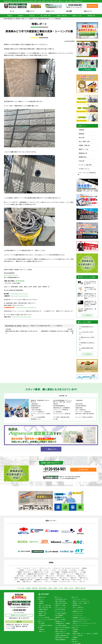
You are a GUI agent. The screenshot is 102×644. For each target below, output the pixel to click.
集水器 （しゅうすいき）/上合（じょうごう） (26, 578)
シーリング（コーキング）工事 (34, 570)
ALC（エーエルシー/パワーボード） (71, 568)
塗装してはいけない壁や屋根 (62, 628)
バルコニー (47, 570)
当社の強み (76, 630)
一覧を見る (87, 315)
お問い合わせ (75, 642)
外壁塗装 (10, 16)
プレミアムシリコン (78, 615)
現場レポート (42, 632)
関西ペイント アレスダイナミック (81, 601)
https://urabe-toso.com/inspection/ (26, 308)
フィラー (35, 568)
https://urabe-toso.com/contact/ (22, 317)
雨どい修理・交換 (46, 16)
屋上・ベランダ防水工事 (45, 605)
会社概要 (75, 632)
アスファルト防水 (63, 570)
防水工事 (32, 16)
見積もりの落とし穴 (60, 632)
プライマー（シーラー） (45, 568)
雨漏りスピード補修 (60, 605)
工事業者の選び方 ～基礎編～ (63, 623)
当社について (88, 11)
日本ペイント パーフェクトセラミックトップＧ (85, 623)
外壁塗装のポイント (60, 622)
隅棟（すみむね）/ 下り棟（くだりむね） (72, 580)
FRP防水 (55, 582)
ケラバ (16, 580)
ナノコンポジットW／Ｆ (79, 609)
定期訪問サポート (60, 618)
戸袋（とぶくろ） (50, 576)
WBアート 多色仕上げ (78, 607)
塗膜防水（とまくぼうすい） (25, 572)
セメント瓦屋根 (55, 572)
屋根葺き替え (83, 157)
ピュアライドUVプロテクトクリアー (82, 620)
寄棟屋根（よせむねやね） (27, 580)
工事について (30, 11)
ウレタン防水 (73, 570)
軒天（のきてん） (64, 578)
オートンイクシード (60, 611)
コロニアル (82, 582)
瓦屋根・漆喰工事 (62, 16)
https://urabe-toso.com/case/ (19, 294)
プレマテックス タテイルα (80, 599)
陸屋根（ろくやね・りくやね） (42, 572)
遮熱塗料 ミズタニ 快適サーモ (81, 603)
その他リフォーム (84, 169)
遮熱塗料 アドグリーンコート (80, 622)
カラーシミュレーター (61, 607)
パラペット (48, 582)
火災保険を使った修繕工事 (45, 626)
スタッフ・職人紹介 (78, 636)
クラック (19, 568)
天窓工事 (82, 161)
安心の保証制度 (59, 615)
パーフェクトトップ (78, 613)
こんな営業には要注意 (61, 626)
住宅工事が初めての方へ (61, 599)
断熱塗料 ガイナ (77, 605)
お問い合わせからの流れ (61, 603)
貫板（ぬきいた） (84, 578)
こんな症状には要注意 (61, 613)
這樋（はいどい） (82, 576)
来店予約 (74, 640)
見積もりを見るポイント (61, 630)
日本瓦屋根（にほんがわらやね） (70, 572)
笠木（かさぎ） (20, 576)
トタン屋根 (83, 572)
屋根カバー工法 (77, 16)
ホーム (12, 11)
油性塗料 (84, 568)
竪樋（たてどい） (38, 582)
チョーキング (27, 568)
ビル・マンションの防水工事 (46, 620)
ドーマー (87, 580)
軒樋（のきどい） (27, 582)
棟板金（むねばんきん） (51, 578)
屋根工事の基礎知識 (60, 640)
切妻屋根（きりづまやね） (42, 580)
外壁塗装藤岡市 (87, 371)
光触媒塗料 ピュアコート (79, 618)
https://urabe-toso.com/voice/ (20, 296)
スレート (75, 582)
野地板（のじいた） (81, 574)
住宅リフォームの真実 (60, 620)
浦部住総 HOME (42, 597)
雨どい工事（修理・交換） (45, 607)
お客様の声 (42, 630)
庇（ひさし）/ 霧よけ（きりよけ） (35, 576)
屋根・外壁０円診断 (60, 601)
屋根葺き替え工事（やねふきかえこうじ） (38, 574)
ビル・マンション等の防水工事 (87, 174)
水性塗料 (22, 570)
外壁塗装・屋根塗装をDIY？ (62, 636)
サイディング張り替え (86, 165)
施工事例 (69, 11)
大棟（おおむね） (55, 580)
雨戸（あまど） (61, 576)
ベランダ (54, 570)
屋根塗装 (21, 16)
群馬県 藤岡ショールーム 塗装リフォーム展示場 (85, 634)
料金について (50, 11)
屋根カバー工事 (43, 613)
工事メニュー (41, 599)
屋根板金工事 (91, 16)
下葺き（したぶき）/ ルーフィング (65, 574)
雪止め (52, 574)
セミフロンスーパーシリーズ (80, 626)
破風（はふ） (74, 578)
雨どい (41, 578)
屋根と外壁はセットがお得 (62, 638)
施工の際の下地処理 (60, 609)
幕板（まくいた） (71, 576)
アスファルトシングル (65, 582)
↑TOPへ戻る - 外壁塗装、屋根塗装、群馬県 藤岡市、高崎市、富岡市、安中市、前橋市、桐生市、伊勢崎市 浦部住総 (51, 588)
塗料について (75, 597)
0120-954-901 (75, 5)
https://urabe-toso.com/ (11, 275)
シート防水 (81, 570)
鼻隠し (19, 582)
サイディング (57, 568)
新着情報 (75, 638)
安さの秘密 (42, 623)
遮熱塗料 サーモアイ (78, 611)
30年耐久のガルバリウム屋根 (63, 634)
